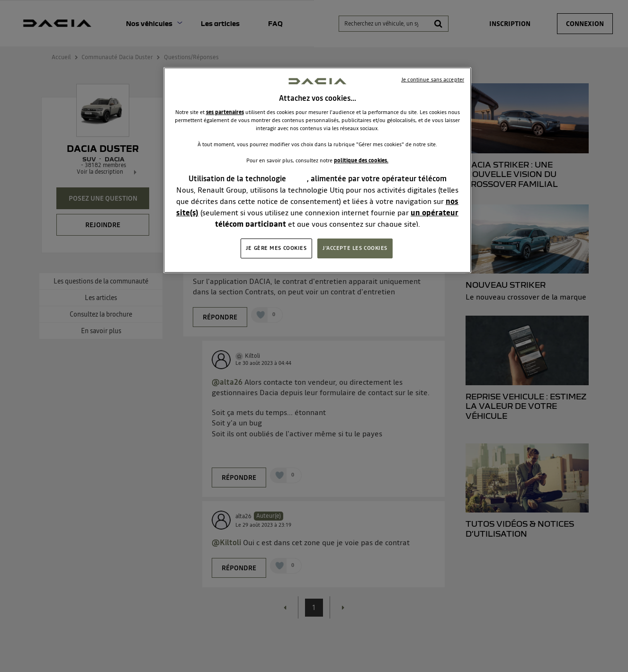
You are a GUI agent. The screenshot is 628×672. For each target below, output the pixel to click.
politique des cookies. (361, 160)
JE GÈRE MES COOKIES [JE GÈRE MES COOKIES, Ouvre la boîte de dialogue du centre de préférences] (276, 248)
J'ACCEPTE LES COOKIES (355, 248)
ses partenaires (225, 112)
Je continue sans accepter (433, 80)
